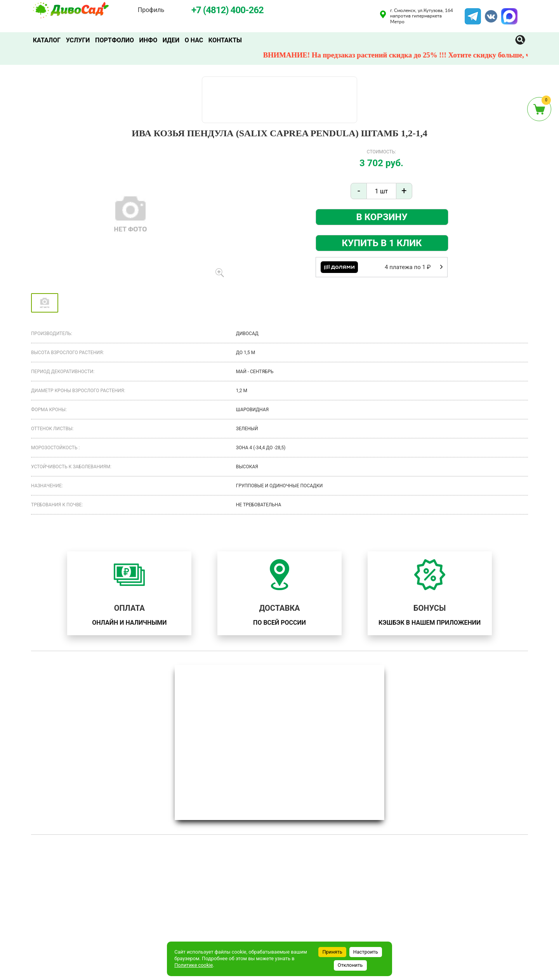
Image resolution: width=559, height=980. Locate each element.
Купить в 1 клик (382, 243)
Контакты (226, 40)
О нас (195, 40)
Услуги (78, 40)
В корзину (382, 217)
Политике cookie (194, 965)
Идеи (172, 40)
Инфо (149, 40)
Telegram (473, 13)
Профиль (151, 10)
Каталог (47, 40)
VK (487, 13)
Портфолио (115, 40)
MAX (508, 13)
